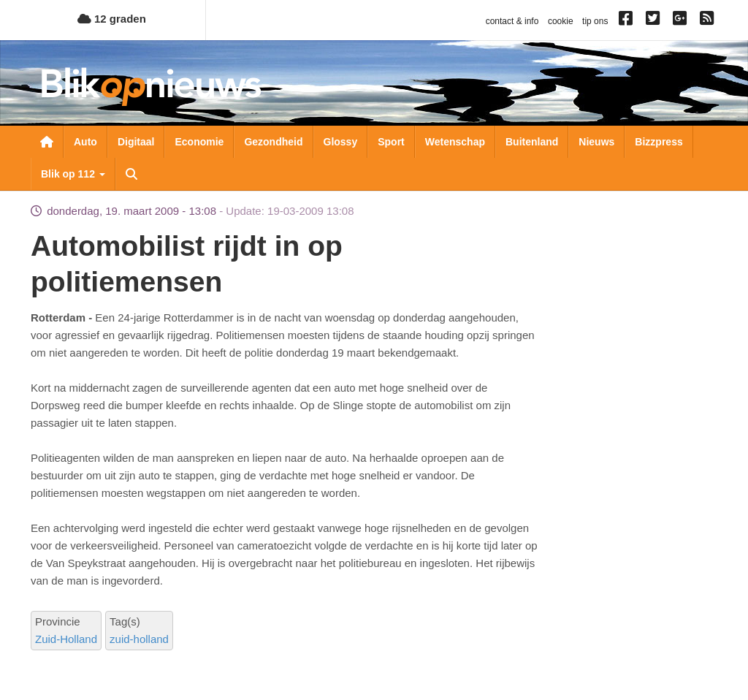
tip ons (595, 21)
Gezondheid (273, 142)
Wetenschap (455, 142)
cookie (561, 21)
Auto (85, 142)
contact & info (512, 21)
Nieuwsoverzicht (47, 142)
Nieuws (596, 142)
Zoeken (131, 174)
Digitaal (136, 142)
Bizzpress (659, 142)
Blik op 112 (73, 174)
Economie (199, 142)
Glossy (341, 142)
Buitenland (532, 142)
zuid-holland (139, 639)
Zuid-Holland (66, 639)
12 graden (112, 19)
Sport (391, 142)
